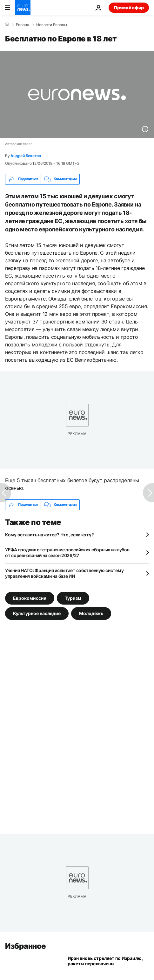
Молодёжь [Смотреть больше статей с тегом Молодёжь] (91, 613)
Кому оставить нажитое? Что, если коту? (49, 535)
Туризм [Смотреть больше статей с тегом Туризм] (73, 598)
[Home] (7, 25)
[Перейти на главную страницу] (23, 8)
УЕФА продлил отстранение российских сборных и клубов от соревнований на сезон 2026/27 (67, 552)
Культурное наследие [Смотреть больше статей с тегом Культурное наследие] (37, 613)
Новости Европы (52, 25)
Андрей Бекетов (26, 156)
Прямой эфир (129, 7)
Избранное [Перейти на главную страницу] (26, 946)
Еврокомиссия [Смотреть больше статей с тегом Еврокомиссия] (30, 598)
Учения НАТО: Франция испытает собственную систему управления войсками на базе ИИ (64, 573)
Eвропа (23, 25)
